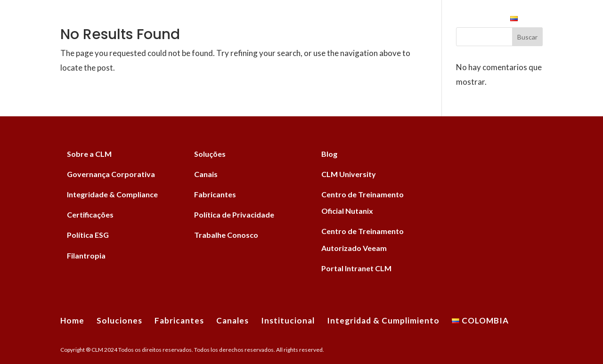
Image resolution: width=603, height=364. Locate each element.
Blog (329, 154)
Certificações (90, 214)
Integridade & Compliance (112, 194)
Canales (282, 20)
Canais (206, 174)
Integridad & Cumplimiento (443, 20)
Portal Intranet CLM (356, 268)
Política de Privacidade (234, 214)
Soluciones (168, 20)
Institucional (338, 20)
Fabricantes (228, 20)
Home (121, 20)
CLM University (349, 174)
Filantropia (86, 255)
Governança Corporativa (111, 174)
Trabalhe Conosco (226, 235)
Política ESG (88, 235)
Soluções (210, 154)
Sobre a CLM (89, 154)
